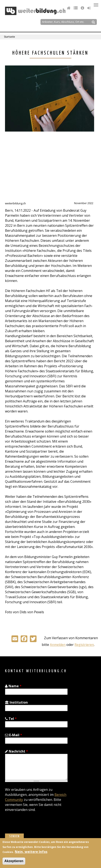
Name (13, 686)
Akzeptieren (14, 861)
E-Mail (14, 735)
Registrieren (84, 645)
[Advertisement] (40, 168)
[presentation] (37, 825)
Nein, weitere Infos (31, 852)
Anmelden (58, 645)
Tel (11, 719)
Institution (16, 702)
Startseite (9, 37)
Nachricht (16, 751)
